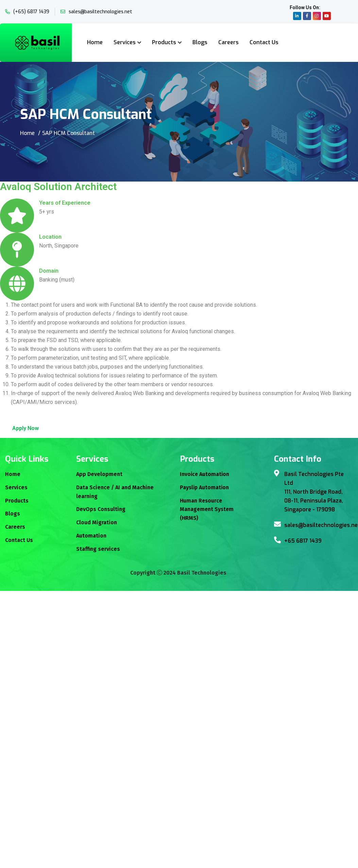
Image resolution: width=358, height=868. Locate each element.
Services (125, 42)
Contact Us (264, 42)
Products (164, 42)
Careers (228, 42)
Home (95, 42)
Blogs (200, 42)
